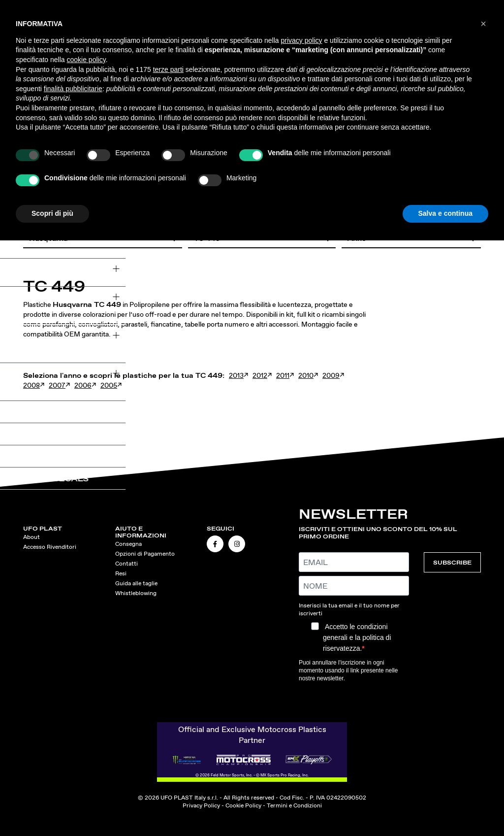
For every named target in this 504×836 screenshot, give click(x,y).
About (31, 537)
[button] (483, 24)
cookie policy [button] (86, 60)
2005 (109, 385)
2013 (236, 375)
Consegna (128, 544)
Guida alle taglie (136, 583)
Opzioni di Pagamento (145, 554)
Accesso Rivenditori (50, 547)
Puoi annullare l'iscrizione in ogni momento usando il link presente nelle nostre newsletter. (348, 670)
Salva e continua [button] (445, 213)
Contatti (126, 564)
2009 (331, 375)
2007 (57, 385)
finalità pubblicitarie (73, 89)
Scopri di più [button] (52, 213)
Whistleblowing (136, 593)
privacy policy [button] (302, 40)
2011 (283, 375)
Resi (121, 573)
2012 (260, 375)
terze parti (168, 69)
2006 (83, 385)
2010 (306, 375)
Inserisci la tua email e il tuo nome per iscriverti (349, 609)
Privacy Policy (201, 805)
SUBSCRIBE (452, 562)
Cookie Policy (243, 805)
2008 (31, 385)
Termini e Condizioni (294, 805)
